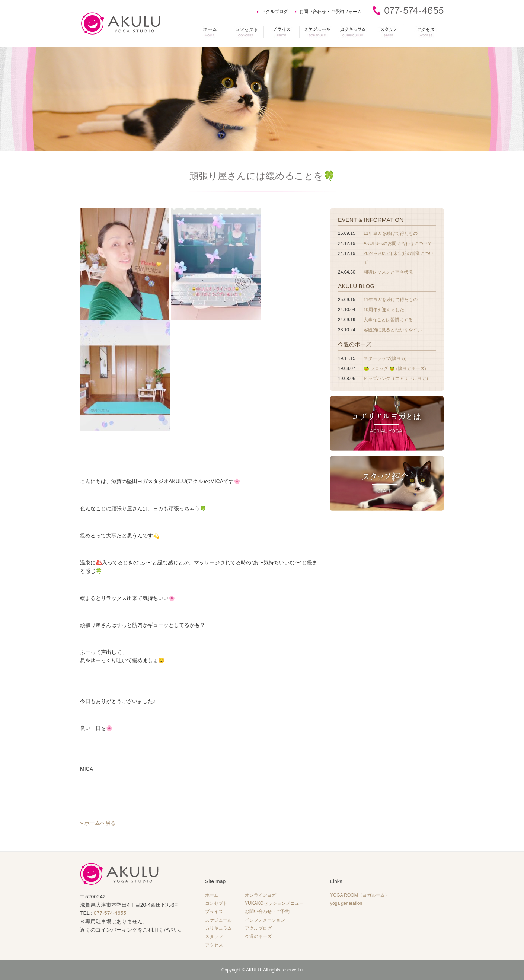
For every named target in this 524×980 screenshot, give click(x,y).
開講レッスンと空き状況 (388, 272)
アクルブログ (275, 12)
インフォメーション (265, 920)
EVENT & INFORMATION (371, 220)
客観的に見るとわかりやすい (393, 330)
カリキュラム (218, 928)
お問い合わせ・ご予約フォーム (330, 12)
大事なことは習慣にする (388, 320)
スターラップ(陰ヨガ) (385, 358)
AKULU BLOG (356, 286)
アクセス (214, 945)
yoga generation (346, 903)
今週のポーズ (355, 344)
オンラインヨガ (261, 895)
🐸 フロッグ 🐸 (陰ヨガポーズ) (395, 368)
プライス (214, 912)
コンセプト (216, 903)
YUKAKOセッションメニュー (274, 903)
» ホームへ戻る (98, 823)
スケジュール (218, 920)
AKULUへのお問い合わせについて (398, 243)
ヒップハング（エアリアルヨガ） (397, 379)
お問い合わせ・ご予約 (267, 912)
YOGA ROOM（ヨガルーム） (360, 895)
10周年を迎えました (384, 310)
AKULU (253, 970)
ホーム (212, 895)
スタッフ (214, 936)
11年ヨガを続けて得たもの (391, 233)
